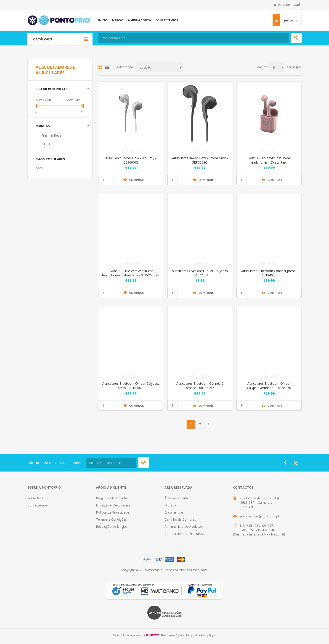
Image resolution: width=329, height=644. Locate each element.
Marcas (43, 126)
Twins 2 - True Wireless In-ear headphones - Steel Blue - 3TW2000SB (131, 273)
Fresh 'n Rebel (52, 135)
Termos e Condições (111, 519)
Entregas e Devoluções (113, 505)
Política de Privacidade (113, 512)
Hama (46, 143)
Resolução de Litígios (112, 526)
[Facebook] (285, 463)
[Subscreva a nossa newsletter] (111, 463)
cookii (40, 168)
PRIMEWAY (152, 635)
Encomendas (174, 512)
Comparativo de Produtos (184, 534)
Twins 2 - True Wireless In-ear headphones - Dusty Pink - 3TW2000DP (269, 162)
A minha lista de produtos (183, 526)
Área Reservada (290, 5)
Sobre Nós (35, 498)
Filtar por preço (51, 89)
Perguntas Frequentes (112, 498)
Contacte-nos (37, 505)
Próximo (209, 424)
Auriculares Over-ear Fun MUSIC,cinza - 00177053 (200, 273)
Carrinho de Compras (180, 519)
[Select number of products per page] (277, 67)
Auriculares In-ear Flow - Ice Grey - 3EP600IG (131, 160)
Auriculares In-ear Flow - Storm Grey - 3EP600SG (200, 160)
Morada (170, 505)
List (107, 67)
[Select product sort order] (159, 67)
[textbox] (193, 38)
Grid (100, 67)
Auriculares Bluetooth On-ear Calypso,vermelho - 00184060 (269, 386)
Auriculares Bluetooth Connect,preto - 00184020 (269, 273)
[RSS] (296, 463)
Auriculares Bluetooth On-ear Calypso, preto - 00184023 (131, 386)
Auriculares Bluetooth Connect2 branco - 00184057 (200, 386)
